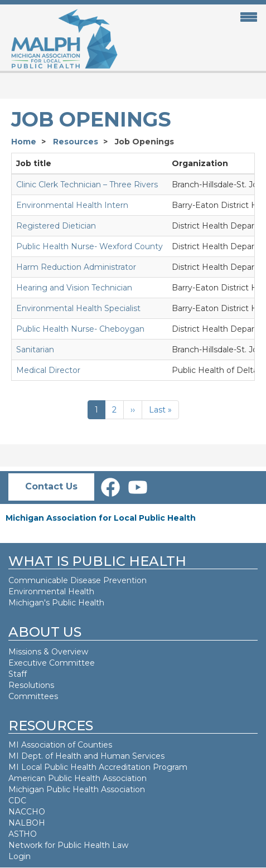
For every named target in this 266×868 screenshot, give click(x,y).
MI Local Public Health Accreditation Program (98, 767)
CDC (17, 801)
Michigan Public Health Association (77, 789)
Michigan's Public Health (57, 603)
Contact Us (51, 486)
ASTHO (23, 834)
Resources (76, 142)
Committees (33, 696)
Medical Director (48, 370)
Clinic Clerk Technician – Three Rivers (87, 185)
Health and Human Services (110, 756)
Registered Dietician (56, 226)
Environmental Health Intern (72, 205)
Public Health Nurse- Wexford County (90, 246)
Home (24, 142)
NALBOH (27, 823)
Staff (18, 674)
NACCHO (27, 812)
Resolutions (31, 685)
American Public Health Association (78, 778)
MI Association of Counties (60, 745)
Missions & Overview (48, 652)
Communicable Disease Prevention (78, 580)
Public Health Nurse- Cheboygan (80, 329)
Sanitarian (35, 350)
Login (20, 856)
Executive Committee (52, 663)
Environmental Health (51, 591)
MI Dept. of (32, 756)
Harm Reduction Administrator (76, 267)
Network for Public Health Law (68, 845)
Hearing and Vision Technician (74, 288)
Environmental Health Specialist (78, 308)
